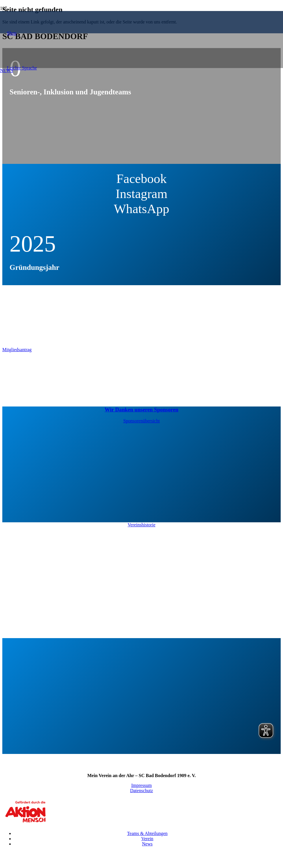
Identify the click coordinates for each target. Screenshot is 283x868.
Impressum (141, 785)
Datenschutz (141, 791)
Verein (147, 839)
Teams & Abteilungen (147, 833)
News (147, 844)
